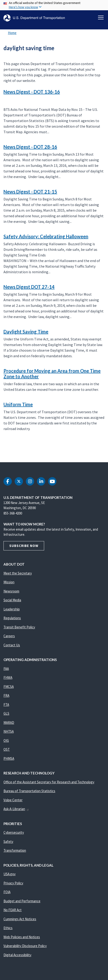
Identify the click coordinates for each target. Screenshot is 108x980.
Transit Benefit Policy (19, 627)
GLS (6, 713)
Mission (9, 582)
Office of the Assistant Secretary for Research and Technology (49, 782)
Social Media (12, 600)
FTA (6, 705)
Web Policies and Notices (22, 937)
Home (12, 33)
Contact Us (12, 645)
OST (7, 749)
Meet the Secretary (18, 573)
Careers (9, 636)
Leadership (12, 609)
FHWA (8, 677)
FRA (6, 695)
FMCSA (9, 687)
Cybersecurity (14, 832)
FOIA (7, 892)
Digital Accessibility (17, 955)
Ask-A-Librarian (16, 809)
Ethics (8, 928)
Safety (8, 842)
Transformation (15, 850)
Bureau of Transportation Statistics (29, 791)
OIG (6, 740)
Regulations (12, 618)
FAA (6, 669)
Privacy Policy (13, 883)
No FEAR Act (13, 910)
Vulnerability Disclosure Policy (25, 946)
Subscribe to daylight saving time (3, 452)
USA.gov (10, 874)
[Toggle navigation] (101, 17)
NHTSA (9, 731)
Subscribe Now (24, 546)
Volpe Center (13, 800)
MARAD (9, 723)
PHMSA (9, 758)
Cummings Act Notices (20, 919)
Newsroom (11, 591)
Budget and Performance (22, 901)
